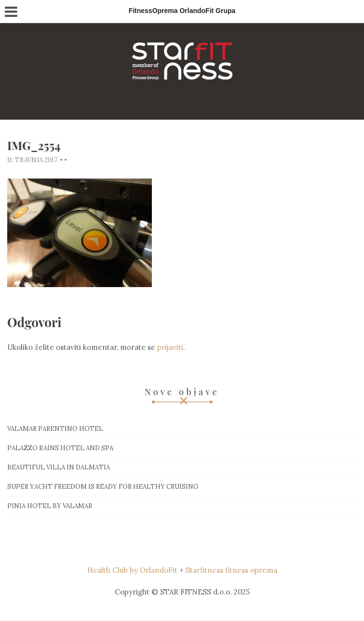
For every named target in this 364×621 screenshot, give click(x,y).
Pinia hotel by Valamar (50, 506)
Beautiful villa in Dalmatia (59, 467)
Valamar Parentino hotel (55, 429)
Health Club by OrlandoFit (132, 570)
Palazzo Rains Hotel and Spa (60, 448)
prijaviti (170, 347)
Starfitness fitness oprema (231, 570)
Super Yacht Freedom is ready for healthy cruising (103, 487)
